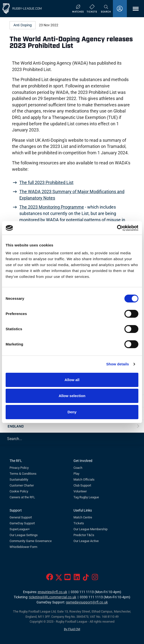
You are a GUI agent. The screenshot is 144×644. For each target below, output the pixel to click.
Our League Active (86, 541)
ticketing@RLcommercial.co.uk (53, 597)
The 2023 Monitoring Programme (52, 207)
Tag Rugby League (86, 497)
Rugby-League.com (27, 8)
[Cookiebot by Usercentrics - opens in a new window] (117, 228)
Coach (78, 468)
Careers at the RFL (22, 497)
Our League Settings (24, 535)
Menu (133, 10)
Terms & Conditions (23, 474)
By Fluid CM (72, 629)
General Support (21, 517)
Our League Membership (90, 529)
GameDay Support (22, 523)
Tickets (79, 523)
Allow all (72, 380)
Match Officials (84, 479)
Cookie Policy (19, 491)
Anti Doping (23, 25)
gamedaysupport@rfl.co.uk (87, 602)
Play (76, 474)
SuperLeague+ (20, 529)
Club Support (82, 485)
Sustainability (19, 479)
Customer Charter (22, 485)
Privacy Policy (19, 468)
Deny (72, 412)
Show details (118, 364)
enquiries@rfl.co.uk (52, 592)
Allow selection (72, 396)
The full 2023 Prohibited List (46, 183)
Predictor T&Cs (84, 535)
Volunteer (80, 491)
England (16, 426)
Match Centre (83, 517)
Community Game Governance (31, 541)
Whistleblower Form (23, 547)
